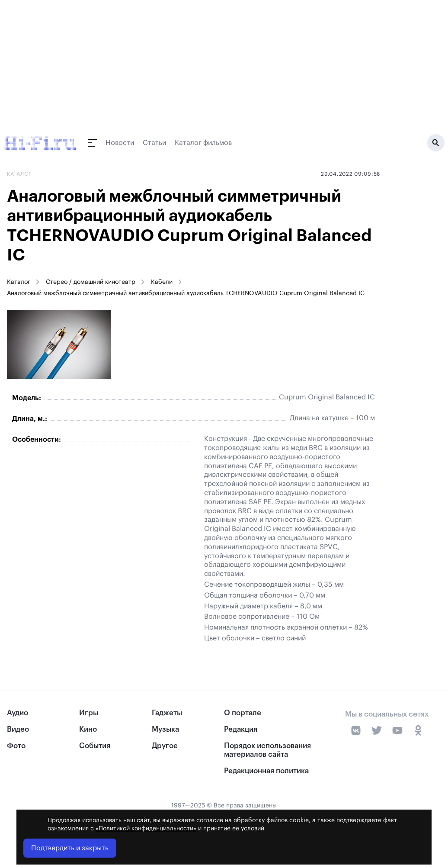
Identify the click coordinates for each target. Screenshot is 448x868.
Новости (120, 143)
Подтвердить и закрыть (70, 848)
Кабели (162, 282)
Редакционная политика (266, 771)
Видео (18, 729)
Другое (165, 746)
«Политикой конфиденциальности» (146, 829)
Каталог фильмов (203, 143)
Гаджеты (167, 713)
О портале (243, 713)
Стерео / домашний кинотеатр (91, 282)
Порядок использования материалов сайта (267, 750)
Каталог (19, 282)
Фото (16, 746)
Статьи (154, 143)
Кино (88, 729)
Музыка (165, 729)
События (95, 746)
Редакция (241, 729)
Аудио (18, 713)
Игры (89, 713)
